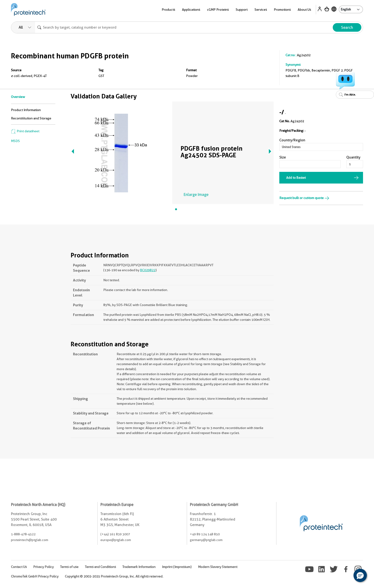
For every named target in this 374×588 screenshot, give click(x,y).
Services (261, 10)
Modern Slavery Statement (218, 567)
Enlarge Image (196, 195)
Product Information (26, 110)
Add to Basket (296, 178)
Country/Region (292, 140)
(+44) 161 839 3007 (115, 534)
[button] (360, 575)
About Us (304, 10)
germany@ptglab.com (206, 540)
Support (242, 10)
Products (168, 10)
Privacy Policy (43, 567)
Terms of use (69, 567)
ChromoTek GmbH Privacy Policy (35, 576)
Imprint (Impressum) (177, 567)
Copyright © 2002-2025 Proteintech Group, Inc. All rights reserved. (114, 576)
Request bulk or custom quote (304, 198)
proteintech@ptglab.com (30, 540)
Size (283, 157)
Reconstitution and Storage (31, 118)
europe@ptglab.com (116, 540)
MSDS (15, 141)
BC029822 (148, 270)
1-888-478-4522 (23, 534)
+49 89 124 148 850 (205, 534)
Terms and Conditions (100, 567)
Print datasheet (25, 131)
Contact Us (19, 567)
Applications (191, 10)
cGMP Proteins (218, 10)
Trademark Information (139, 567)
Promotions (282, 10)
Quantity (353, 157)
